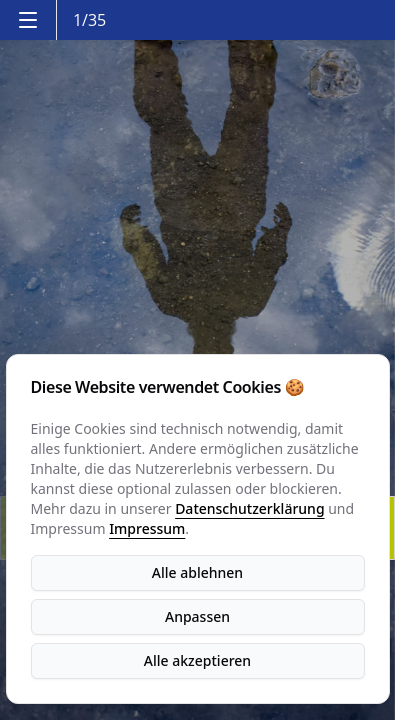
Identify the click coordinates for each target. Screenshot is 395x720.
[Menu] (28, 20)
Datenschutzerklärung (249, 508)
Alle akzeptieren (197, 660)
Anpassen (197, 616)
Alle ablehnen (197, 572)
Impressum (147, 528)
